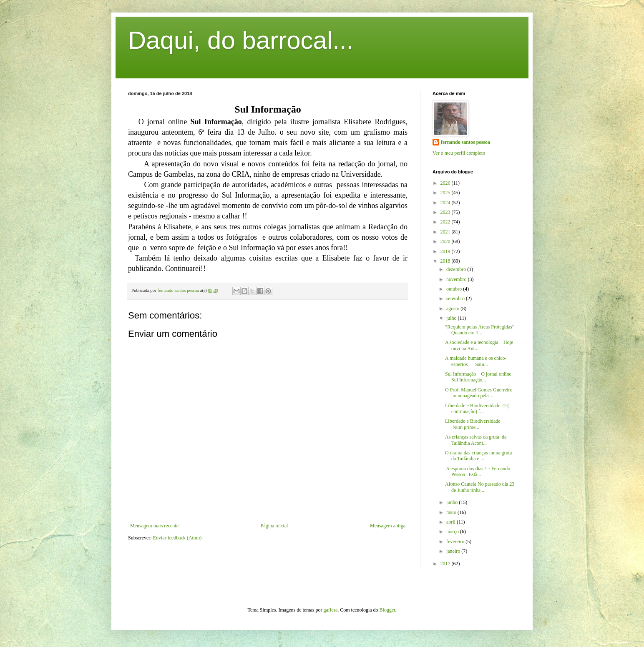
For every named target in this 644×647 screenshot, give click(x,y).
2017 (446, 564)
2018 (446, 261)
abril (452, 522)
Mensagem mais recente (154, 526)
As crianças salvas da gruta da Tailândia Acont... (476, 440)
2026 (446, 183)
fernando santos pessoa (465, 142)
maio (452, 512)
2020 (446, 241)
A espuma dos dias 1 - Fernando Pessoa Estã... (478, 471)
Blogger (387, 610)
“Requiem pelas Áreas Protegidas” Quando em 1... (480, 330)
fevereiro (456, 542)
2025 (446, 193)
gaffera (331, 610)
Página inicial (274, 526)
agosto (453, 308)
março (453, 532)
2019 (446, 251)
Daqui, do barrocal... (241, 40)
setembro (456, 298)
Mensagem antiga (388, 526)
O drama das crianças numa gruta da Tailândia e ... (478, 456)
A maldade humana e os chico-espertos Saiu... (476, 361)
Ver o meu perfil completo (459, 153)
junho (453, 502)
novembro (457, 279)
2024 (446, 203)
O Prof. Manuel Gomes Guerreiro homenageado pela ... (479, 393)
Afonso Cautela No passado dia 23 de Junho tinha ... (480, 487)
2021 (446, 232)
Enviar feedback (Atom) (177, 538)
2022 (446, 222)
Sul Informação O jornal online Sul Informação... (478, 377)
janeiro (454, 551)
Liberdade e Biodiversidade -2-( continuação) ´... (477, 409)
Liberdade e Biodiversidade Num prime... (479, 424)
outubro (455, 289)
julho (452, 318)
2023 (446, 212)
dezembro (457, 269)
